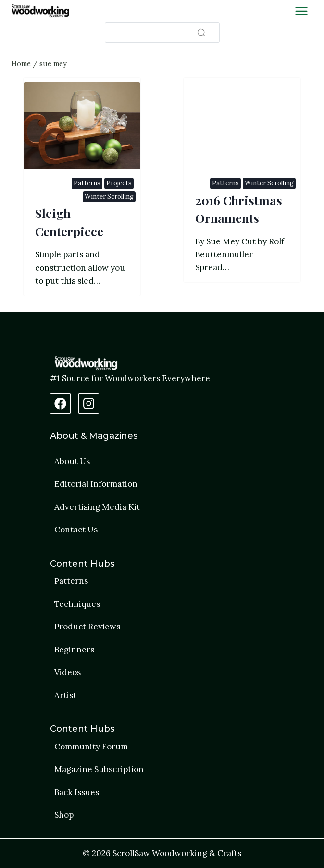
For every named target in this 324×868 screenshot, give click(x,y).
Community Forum (91, 747)
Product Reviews (87, 627)
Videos (68, 672)
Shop (64, 815)
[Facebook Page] (60, 404)
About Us (72, 461)
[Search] (162, 32)
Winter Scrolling (109, 197)
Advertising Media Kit (97, 507)
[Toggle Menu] (301, 11)
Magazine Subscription (99, 769)
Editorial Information (96, 484)
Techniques (77, 604)
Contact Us (76, 530)
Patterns (87, 183)
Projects (119, 183)
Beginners (74, 650)
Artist (65, 695)
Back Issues (77, 792)
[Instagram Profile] (89, 404)
